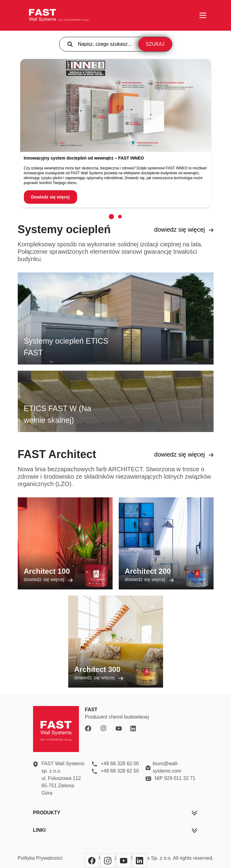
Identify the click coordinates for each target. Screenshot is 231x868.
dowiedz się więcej (184, 230)
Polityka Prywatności (40, 858)
